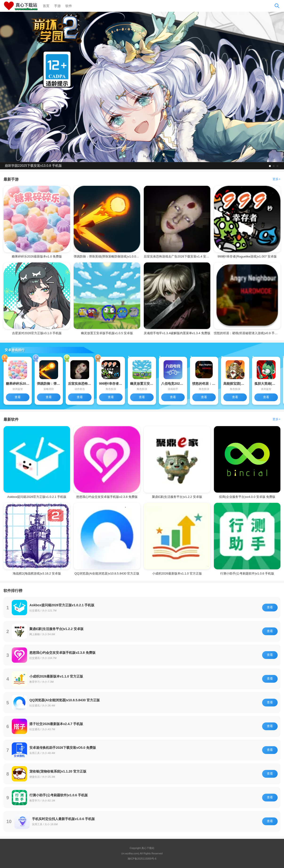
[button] (270, 166)
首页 (46, 6)
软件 (69, 6)
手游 (57, 6)
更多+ (276, 179)
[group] (142, 87)
